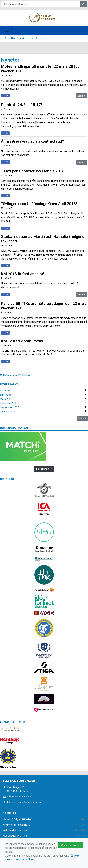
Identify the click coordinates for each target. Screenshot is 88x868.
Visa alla (82, 418)
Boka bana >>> (44, 469)
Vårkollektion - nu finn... (15, 830)
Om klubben (10, 38)
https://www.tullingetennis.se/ (24, 802)
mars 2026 (6, 399)
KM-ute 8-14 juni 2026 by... (17, 819)
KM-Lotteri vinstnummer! (23, 341)
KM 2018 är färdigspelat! (23, 274)
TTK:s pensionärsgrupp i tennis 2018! (33, 171)
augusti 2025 (7, 412)
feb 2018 (33, 38)
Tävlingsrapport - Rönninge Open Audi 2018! (39, 204)
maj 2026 (5, 391)
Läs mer (81, 96)
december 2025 (9, 403)
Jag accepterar (71, 845)
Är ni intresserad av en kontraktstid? (32, 141)
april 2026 (6, 395)
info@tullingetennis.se (20, 797)
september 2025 (10, 407)
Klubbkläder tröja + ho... (15, 836)
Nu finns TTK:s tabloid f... (16, 825)
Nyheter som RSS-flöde (15, 375)
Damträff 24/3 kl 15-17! (21, 105)
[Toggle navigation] (7, 30)
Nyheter (22, 38)
